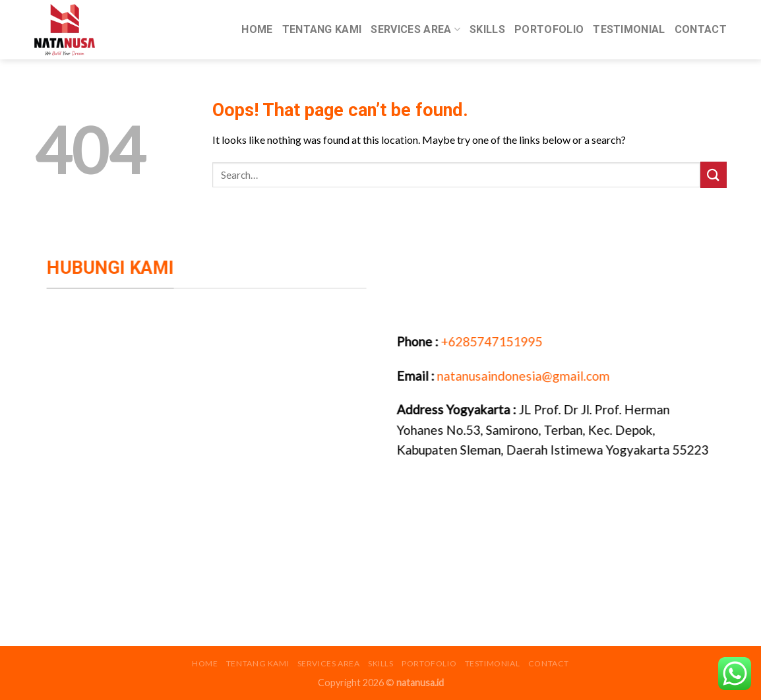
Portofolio (549, 29)
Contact (701, 29)
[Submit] (714, 175)
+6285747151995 (493, 341)
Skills (487, 29)
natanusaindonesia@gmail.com (526, 375)
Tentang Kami (322, 29)
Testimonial (629, 29)
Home (257, 29)
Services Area (415, 30)
